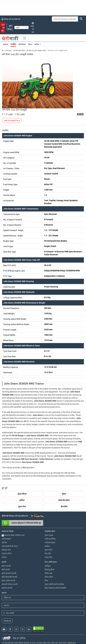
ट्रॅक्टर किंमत (22, 494)
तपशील (13, 44)
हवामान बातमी (7, 588)
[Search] (65, 19)
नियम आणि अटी (52, 643)
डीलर (30, 44)
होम (3, 50)
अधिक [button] (37, 44)
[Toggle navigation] (25, 38)
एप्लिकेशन (22, 44)
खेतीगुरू (48, 566)
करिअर (4, 542)
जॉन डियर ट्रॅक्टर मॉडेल (19, 50)
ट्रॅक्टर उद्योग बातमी (8, 581)
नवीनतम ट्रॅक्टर (50, 542)
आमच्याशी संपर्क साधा (10, 546)
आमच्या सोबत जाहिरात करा (13, 535)
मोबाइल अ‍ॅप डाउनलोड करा (11, 19)
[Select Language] (21, 27)
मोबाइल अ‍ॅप (6, 550)
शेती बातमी (6, 570)
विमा (46, 581)
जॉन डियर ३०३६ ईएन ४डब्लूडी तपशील (36, 50)
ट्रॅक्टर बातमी (6, 566)
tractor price (33, 473)
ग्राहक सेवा (49, 557)
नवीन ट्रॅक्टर (8, 50)
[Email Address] (43, 613)
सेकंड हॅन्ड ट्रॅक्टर (64, 500)
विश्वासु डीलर (50, 570)
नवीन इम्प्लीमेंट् (50, 539)
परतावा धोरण (7, 553)
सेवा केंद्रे (48, 553)
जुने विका (10, 27)
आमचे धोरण (63, 643)
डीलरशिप (64, 507)
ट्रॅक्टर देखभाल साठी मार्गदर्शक (55, 588)
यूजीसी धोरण (72, 643)
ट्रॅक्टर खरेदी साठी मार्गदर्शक (54, 584)
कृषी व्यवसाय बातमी (9, 573)
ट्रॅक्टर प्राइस (49, 535)
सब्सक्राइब (7, 621)
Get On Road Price (12, 120)
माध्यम (4, 557)
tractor (17, 395)
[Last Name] (43, 605)
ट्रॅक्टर (64, 494)
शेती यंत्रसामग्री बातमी (9, 577)
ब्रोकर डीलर (49, 577)
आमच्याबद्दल (6, 539)
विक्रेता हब (48, 573)
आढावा (6, 44)
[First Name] (43, 598)
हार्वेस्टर (22, 500)
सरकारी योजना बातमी (10, 584)
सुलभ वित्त (22, 507)
